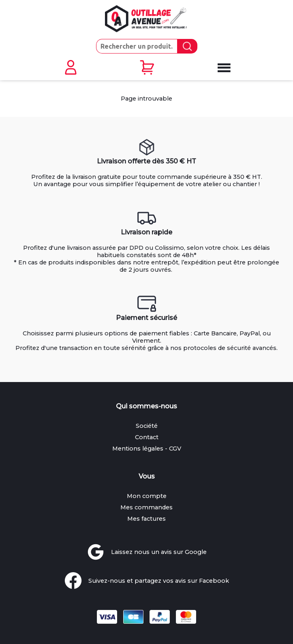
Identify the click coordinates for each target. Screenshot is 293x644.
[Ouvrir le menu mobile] (223, 68)
